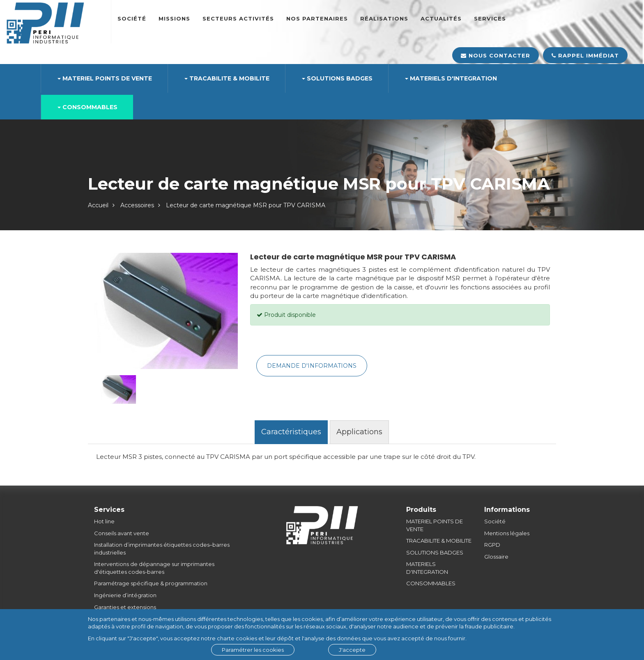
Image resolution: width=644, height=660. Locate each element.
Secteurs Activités (238, 18)
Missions (174, 18)
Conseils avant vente (122, 533)
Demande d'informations (312, 366)
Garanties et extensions (125, 607)
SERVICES (490, 18)
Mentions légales (507, 533)
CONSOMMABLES (431, 583)
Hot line (104, 521)
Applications (359, 432)
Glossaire (496, 557)
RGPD (492, 545)
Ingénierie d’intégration (125, 595)
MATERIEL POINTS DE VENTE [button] (105, 78)
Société (132, 18)
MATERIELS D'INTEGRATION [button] (451, 78)
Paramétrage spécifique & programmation (151, 583)
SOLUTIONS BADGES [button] (337, 78)
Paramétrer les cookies (253, 650)
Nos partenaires (317, 18)
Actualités (441, 18)
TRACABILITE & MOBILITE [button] (227, 78)
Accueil (98, 205)
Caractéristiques (291, 432)
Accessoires (137, 205)
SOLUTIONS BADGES (435, 552)
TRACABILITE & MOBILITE (439, 541)
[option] (166, 311)
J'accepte (352, 650)
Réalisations (384, 18)
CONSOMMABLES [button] (87, 107)
